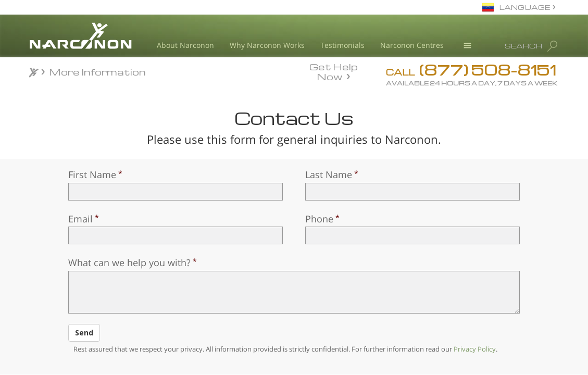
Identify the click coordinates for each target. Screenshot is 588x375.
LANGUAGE (525, 7)
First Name (92, 174)
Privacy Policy (475, 349)
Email (80, 219)
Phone (319, 219)
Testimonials (342, 45)
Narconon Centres (412, 45)
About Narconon (185, 45)
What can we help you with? (129, 262)
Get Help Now (334, 71)
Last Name (329, 174)
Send (84, 333)
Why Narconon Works (267, 45)
